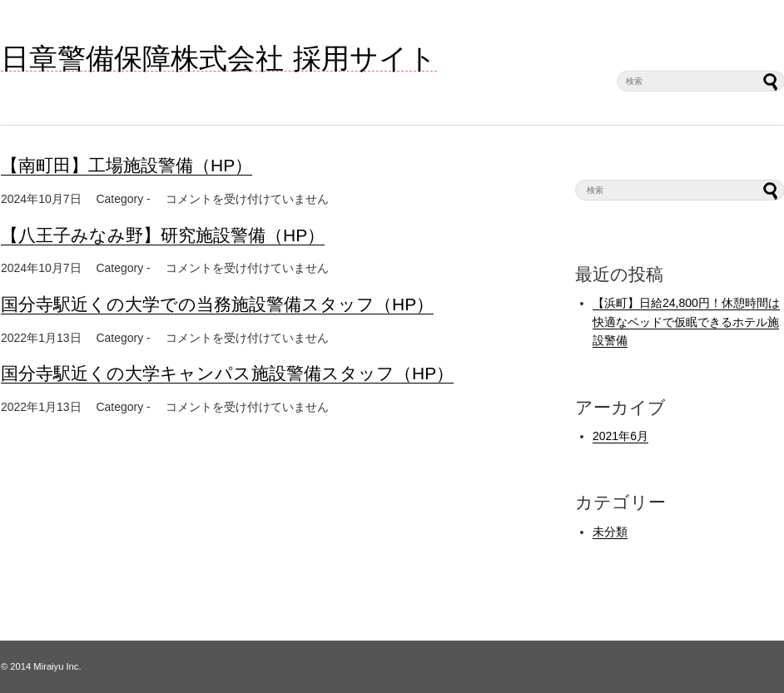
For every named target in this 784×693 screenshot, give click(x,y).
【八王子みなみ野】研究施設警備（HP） (163, 235)
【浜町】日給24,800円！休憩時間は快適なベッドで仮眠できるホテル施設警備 (686, 322)
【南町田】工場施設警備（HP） (127, 165)
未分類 (610, 532)
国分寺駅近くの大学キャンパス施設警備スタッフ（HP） (227, 373)
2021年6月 (620, 436)
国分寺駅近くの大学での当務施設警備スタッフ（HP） (217, 304)
